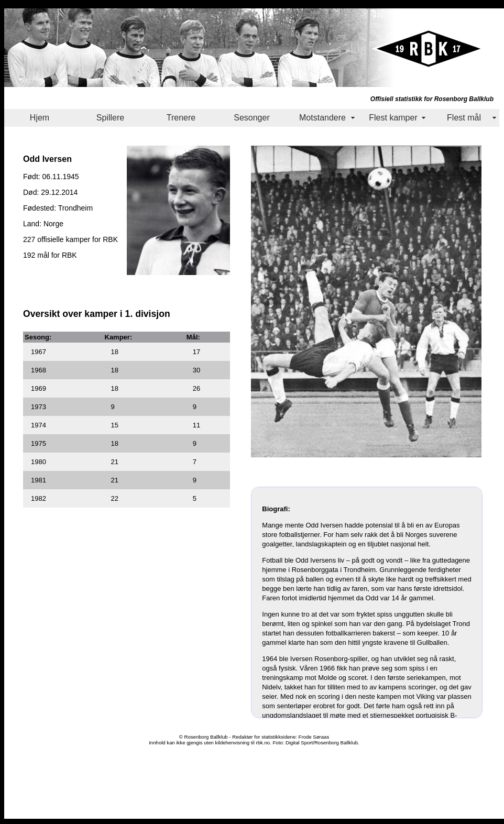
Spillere (110, 118)
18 (115, 352)
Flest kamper (393, 118)
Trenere (181, 118)
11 (196, 425)
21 (115, 462)
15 (115, 425)
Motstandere (322, 118)
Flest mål (464, 118)
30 (196, 370)
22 (115, 498)
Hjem (40, 118)
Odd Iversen (47, 159)
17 (196, 352)
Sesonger (252, 118)
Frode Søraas (314, 737)
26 (196, 388)
